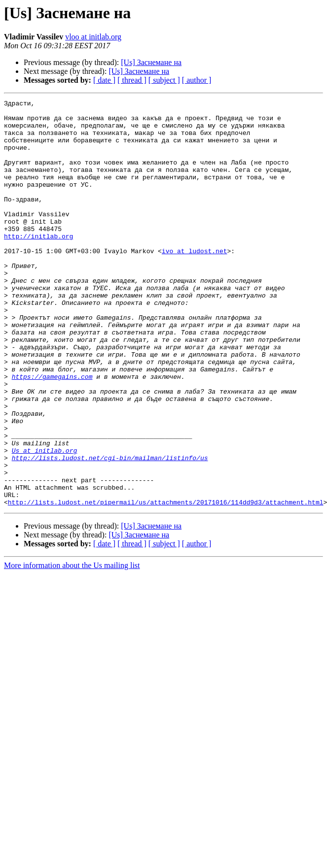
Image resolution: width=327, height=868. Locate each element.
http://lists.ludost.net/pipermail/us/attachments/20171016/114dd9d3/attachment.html (166, 583)
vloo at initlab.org (93, 37)
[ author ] (197, 80)
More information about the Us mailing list (72, 647)
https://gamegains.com (52, 433)
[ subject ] (164, 80)
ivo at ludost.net (195, 282)
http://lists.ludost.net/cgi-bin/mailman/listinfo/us (110, 530)
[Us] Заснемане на (151, 62)
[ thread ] (132, 80)
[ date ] (104, 80)
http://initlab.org (38, 264)
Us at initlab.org (45, 521)
